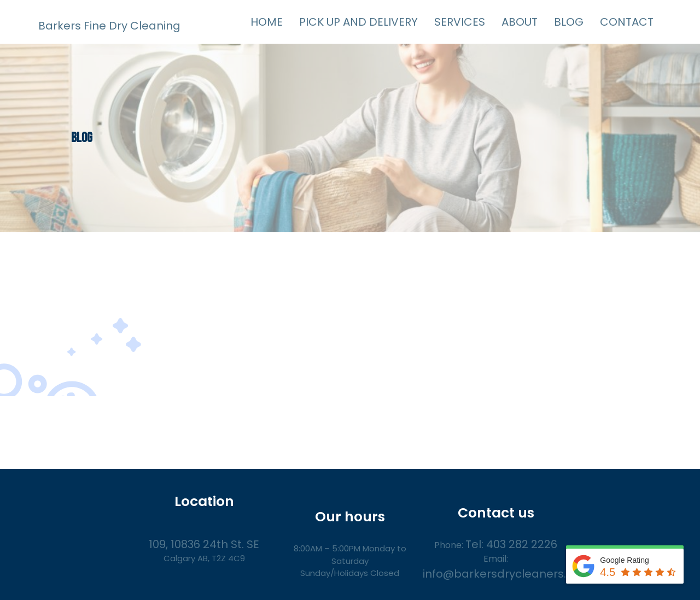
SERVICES (460, 22)
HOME (267, 22)
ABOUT (520, 22)
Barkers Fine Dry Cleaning (109, 26)
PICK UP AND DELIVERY (358, 22)
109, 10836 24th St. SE (204, 544)
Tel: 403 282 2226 (511, 544)
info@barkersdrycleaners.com (507, 574)
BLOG (569, 22)
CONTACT (627, 22)
